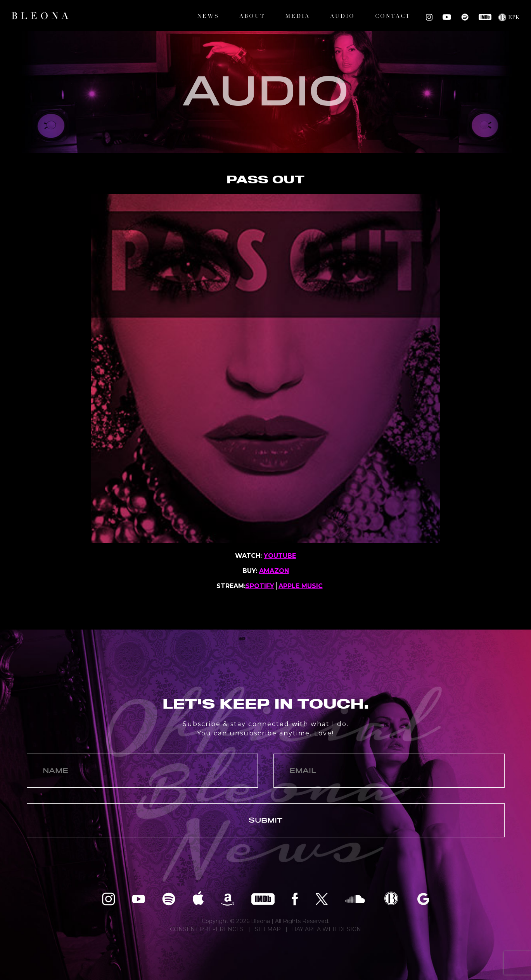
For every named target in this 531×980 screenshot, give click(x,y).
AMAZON (274, 571)
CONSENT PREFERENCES (207, 929)
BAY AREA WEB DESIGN (327, 929)
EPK (514, 18)
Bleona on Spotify (465, 17)
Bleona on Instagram (429, 17)
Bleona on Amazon (227, 898)
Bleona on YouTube (447, 17)
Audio (342, 16)
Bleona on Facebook (295, 898)
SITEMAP (268, 929)
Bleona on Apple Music (198, 898)
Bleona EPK (391, 898)
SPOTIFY (260, 586)
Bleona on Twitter (322, 898)
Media (298, 16)
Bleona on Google (423, 898)
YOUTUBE (280, 556)
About (252, 16)
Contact (393, 16)
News (208, 16)
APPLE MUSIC (301, 586)
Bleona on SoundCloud (355, 898)
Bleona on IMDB (485, 17)
